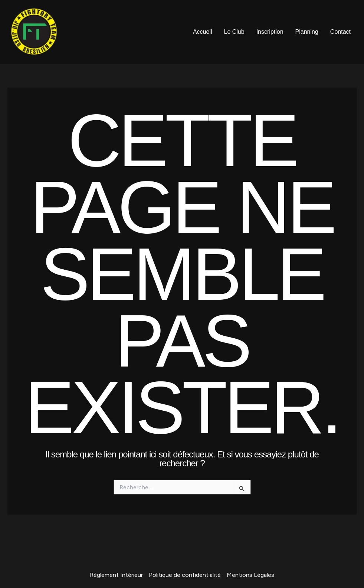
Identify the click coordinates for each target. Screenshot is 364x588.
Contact (340, 32)
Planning (307, 32)
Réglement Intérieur (116, 575)
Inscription (270, 32)
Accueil (203, 32)
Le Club (234, 32)
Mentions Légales (250, 575)
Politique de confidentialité (185, 575)
